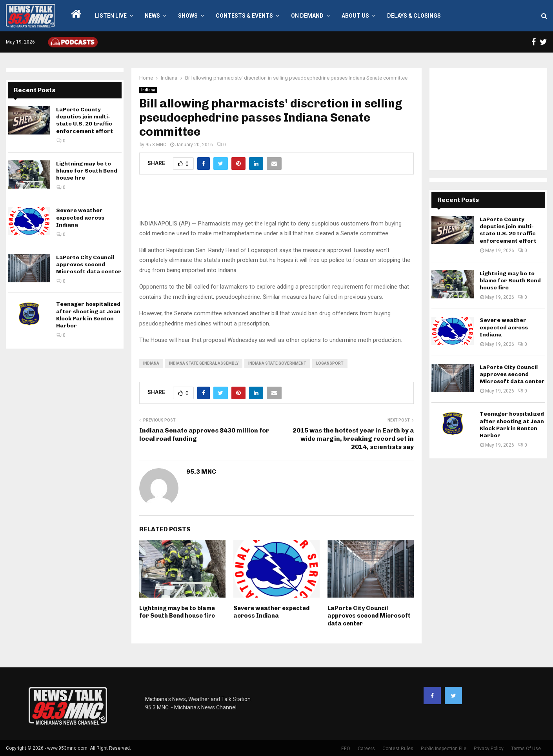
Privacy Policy (489, 749)
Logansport (330, 363)
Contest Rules (398, 749)
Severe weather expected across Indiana (271, 612)
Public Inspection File (444, 749)
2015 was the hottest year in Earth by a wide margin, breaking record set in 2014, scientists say (353, 439)
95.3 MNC (156, 145)
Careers (366, 749)
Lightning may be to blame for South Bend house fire (177, 612)
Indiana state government (277, 363)
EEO (346, 749)
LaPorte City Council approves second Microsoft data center (369, 616)
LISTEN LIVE (111, 16)
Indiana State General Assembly (204, 363)
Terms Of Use (526, 749)
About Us (355, 16)
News (152, 16)
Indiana (148, 90)
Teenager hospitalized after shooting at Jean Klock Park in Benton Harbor (88, 315)
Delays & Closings (414, 16)
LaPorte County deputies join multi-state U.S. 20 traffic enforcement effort (85, 120)
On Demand (307, 16)
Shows (188, 16)
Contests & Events (244, 16)
